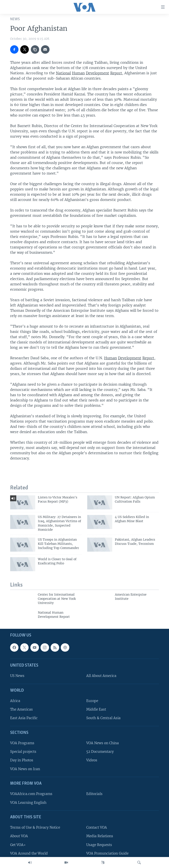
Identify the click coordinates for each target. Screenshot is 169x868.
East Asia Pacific (24, 718)
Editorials (94, 794)
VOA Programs (22, 743)
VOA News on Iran (25, 769)
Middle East (96, 709)
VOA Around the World (29, 853)
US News (17, 676)
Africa (15, 701)
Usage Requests (99, 845)
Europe (92, 701)
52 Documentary (100, 752)
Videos (92, 760)
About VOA (19, 836)
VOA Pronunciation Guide (107, 853)
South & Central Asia (103, 718)
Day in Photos (22, 760)
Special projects (23, 752)
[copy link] (35, 49)
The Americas (21, 709)
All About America (101, 676)
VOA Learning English (28, 802)
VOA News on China (103, 743)
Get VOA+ (18, 845)
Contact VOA (97, 827)
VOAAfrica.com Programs (31, 794)
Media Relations (100, 836)
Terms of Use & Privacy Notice (35, 827)
